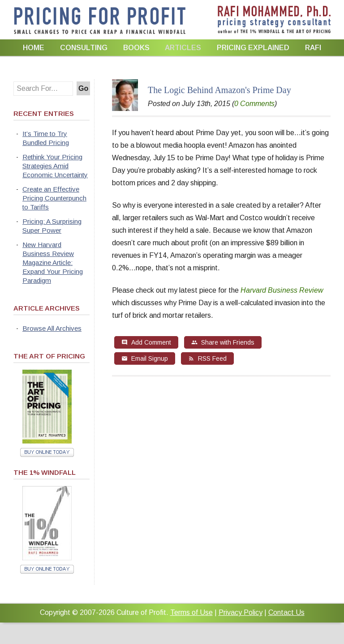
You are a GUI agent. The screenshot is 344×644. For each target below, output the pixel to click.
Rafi (313, 48)
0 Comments (254, 104)
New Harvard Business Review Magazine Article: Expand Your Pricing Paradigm (53, 262)
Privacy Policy (241, 612)
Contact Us (286, 612)
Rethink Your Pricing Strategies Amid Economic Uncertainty (55, 166)
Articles (183, 48)
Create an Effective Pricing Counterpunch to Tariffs (54, 198)
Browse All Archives (52, 328)
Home (34, 48)
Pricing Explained (253, 48)
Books (136, 48)
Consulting (84, 48)
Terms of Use (191, 612)
